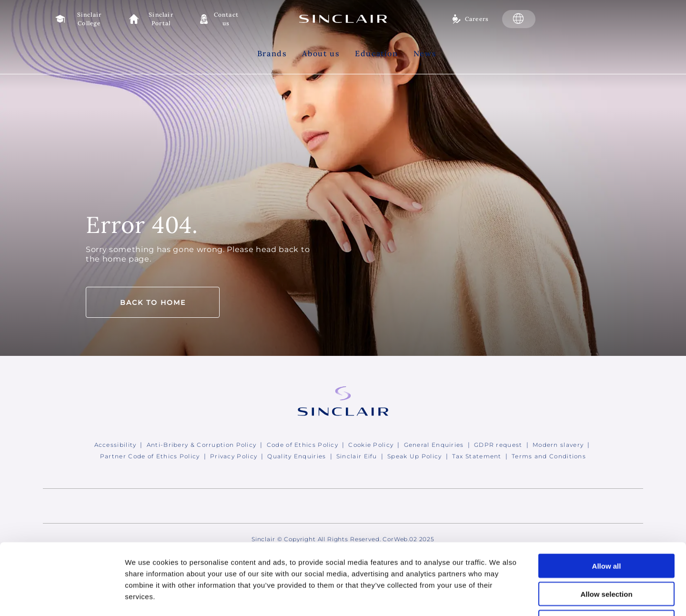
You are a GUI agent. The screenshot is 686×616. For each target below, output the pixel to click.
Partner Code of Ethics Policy (150, 456)
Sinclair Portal (161, 19)
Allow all (607, 499)
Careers (477, 19)
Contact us (226, 19)
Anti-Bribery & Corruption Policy (202, 445)
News (425, 53)
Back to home (153, 303)
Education (376, 53)
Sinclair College (90, 19)
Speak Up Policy (415, 456)
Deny (607, 555)
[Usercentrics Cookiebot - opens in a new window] (62, 597)
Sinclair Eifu (357, 456)
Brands (272, 53)
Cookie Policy (371, 445)
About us (321, 53)
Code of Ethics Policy (303, 445)
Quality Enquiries (297, 456)
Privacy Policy (234, 456)
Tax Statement (477, 456)
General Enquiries (434, 445)
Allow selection (606, 527)
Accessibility (116, 445)
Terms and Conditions (549, 456)
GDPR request (498, 445)
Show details (500, 597)
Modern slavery (558, 445)
